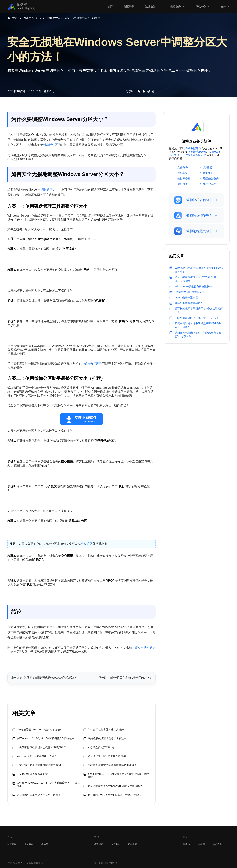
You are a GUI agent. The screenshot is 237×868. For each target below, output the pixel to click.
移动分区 (87, 544)
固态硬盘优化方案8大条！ (103, 747)
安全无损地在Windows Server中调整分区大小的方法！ (71, 18)
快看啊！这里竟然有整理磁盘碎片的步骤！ (112, 765)
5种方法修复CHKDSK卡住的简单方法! (39, 729)
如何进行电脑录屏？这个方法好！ (107, 729)
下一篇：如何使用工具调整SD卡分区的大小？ (125, 678)
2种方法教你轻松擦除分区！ (191, 292)
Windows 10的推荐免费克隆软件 (193, 286)
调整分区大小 (50, 190)
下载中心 (201, 6)
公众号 (217, 844)
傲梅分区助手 (93, 364)
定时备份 (208, 173)
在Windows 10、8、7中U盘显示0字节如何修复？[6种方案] (118, 775)
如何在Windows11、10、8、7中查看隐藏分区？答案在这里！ (48, 784)
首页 (110, 6)
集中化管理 (210, 184)
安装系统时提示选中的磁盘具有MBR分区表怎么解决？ (198, 325)
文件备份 (183, 167)
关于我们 (99, 844)
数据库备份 (184, 178)
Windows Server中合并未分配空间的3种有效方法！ (199, 270)
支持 (223, 6)
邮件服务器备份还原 (194, 155)
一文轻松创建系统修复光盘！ (34, 774)
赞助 (186, 844)
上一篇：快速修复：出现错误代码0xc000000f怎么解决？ (44, 678)
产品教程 (133, 844)
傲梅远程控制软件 (194, 231)
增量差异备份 (211, 178)
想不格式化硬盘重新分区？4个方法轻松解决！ (199, 310)
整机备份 (183, 173)
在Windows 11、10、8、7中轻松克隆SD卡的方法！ (47, 738)
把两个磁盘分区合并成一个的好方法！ (197, 318)
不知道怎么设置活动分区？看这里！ (108, 738)
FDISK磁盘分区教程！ (187, 298)
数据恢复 (150, 6)
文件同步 (208, 167)
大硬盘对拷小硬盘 (144, 648)
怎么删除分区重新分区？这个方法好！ (39, 795)
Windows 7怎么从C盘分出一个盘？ (37, 756)
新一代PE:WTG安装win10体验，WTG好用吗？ (115, 795)
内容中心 (29, 18)
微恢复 (45, 844)
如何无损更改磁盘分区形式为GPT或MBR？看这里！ (195, 279)
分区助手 (129, 6)
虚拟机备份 (184, 184)
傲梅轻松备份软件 (194, 200)
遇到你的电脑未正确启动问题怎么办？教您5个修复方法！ (198, 334)
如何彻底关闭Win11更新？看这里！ (108, 756)
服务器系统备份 (197, 152)
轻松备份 (29, 844)
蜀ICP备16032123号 (106, 863)
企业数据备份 (193, 148)
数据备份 (176, 6)
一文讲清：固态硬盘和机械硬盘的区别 (39, 765)
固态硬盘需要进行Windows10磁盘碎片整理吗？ (115, 786)
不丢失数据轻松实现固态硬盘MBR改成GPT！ (43, 747)
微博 (201, 844)
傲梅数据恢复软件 (194, 216)
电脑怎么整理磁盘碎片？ (189, 303)
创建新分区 (50, 145)
